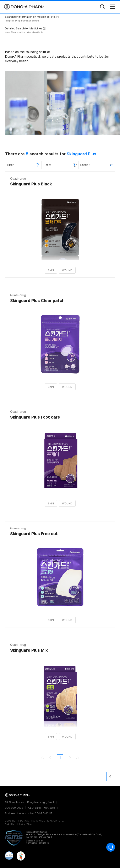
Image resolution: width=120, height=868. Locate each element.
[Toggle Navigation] (112, 7)
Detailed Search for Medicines (24, 154)
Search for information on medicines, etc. (30, 142)
